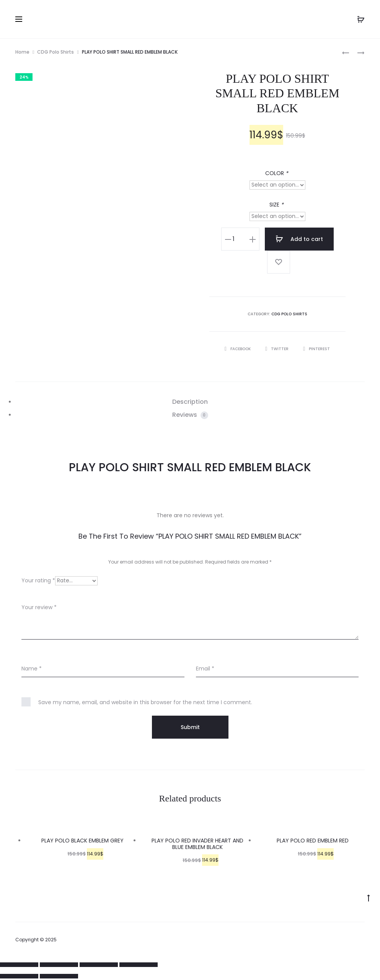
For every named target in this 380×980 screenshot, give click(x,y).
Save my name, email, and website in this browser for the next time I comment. (145, 702)
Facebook (238, 349)
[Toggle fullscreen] (99, 965)
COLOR (277, 173)
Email (205, 669)
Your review (39, 607)
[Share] (59, 965)
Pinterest (316, 349)
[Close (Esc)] (19, 965)
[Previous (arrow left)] (19, 976)
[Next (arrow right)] (59, 976)
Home (22, 52)
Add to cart (299, 239)
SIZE (277, 205)
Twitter (277, 349)
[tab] (190, 402)
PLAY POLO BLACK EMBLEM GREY (82, 841)
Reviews (190, 415)
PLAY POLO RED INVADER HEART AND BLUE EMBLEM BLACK (197, 844)
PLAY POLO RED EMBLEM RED (313, 841)
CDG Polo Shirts (55, 52)
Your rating (38, 580)
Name (32, 669)
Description (190, 402)
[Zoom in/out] (139, 965)
